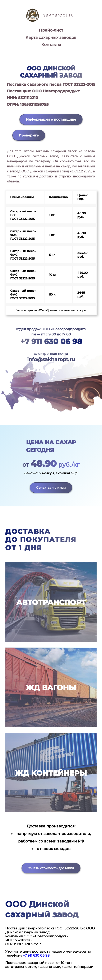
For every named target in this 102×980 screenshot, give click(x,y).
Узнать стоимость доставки (51, 868)
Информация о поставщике (51, 119)
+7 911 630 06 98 (51, 341)
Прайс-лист (51, 30)
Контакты (51, 45)
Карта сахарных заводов (51, 38)
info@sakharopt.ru (51, 359)
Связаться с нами (51, 487)
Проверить (29, 135)
